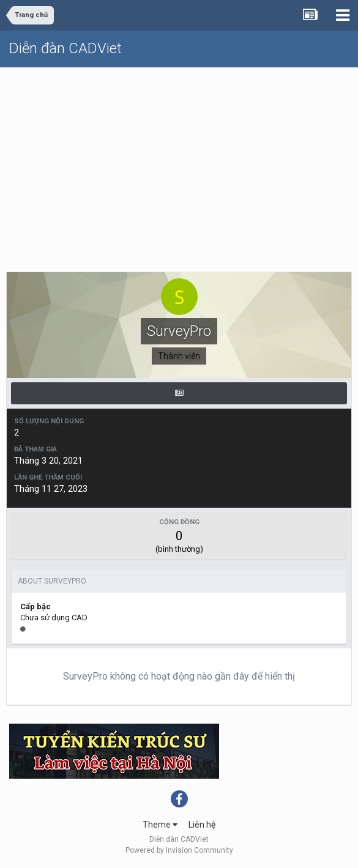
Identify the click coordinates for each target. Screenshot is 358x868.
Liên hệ (202, 825)
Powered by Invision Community (179, 850)
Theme (160, 825)
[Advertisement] (179, 160)
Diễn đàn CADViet (65, 48)
